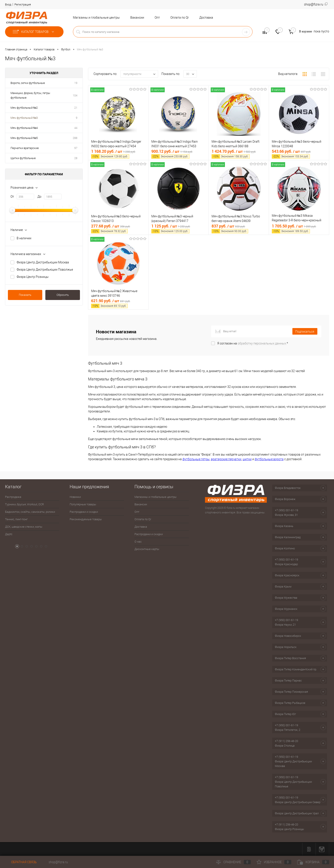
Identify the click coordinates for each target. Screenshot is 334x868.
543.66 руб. (299, 154)
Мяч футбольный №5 (24, 138)
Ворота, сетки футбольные (28, 83)
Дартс (9, 534)
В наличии (24, 238)
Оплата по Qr (180, 18)
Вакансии (137, 18)
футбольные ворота (269, 459)
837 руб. (239, 228)
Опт (157, 18)
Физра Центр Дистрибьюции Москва (43, 262)
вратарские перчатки (226, 459)
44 (76, 128)
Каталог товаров (34, 32)
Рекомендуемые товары (86, 519)
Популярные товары (83, 504)
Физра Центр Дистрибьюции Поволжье (45, 270)
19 (76, 83)
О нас (138, 542)
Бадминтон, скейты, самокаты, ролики (30, 512)
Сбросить (63, 295)
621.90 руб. (118, 303)
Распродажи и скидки (84, 512)
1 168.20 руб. (118, 154)
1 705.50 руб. (299, 228)
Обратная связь (21, 862)
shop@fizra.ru (58, 862)
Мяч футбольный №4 (24, 128)
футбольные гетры (196, 459)
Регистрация (23, 4)
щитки (247, 459)
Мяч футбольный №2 (24, 108)
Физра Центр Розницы (33, 277)
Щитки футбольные (23, 158)
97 (76, 148)
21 (76, 108)
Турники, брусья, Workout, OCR (24, 504)
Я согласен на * (253, 343)
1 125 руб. (178, 228)
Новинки (75, 497)
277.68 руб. (118, 228)
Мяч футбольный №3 (24, 118)
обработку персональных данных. (262, 343)
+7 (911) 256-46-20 (286, 741)
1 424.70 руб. (239, 154)
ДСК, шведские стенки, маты (24, 527)
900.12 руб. (178, 154)
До (39, 197)
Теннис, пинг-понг (16, 519)
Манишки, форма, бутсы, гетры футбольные (30, 95)
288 (75, 138)
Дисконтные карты (147, 549)
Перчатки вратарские (25, 148)
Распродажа (13, 497)
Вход (8, 4)
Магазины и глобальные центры (96, 18)
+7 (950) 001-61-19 (286, 510)
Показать (25, 295)
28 (76, 158)
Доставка (206, 18)
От (12, 197)
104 (75, 95)
